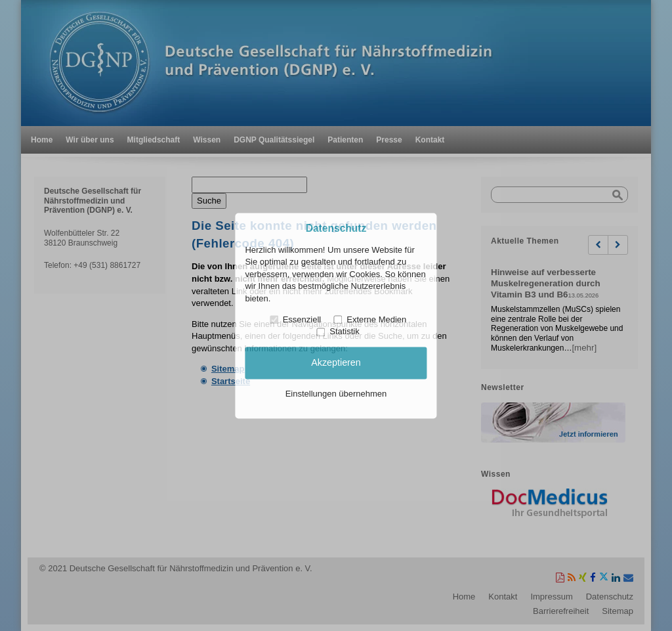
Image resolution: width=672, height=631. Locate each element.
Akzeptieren (336, 362)
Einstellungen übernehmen (336, 394)
